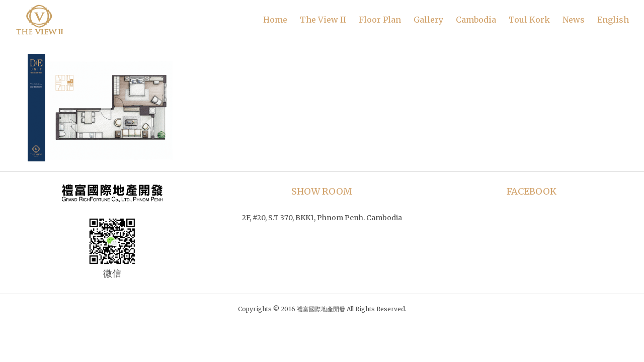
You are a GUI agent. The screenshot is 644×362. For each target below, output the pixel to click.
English (613, 20)
